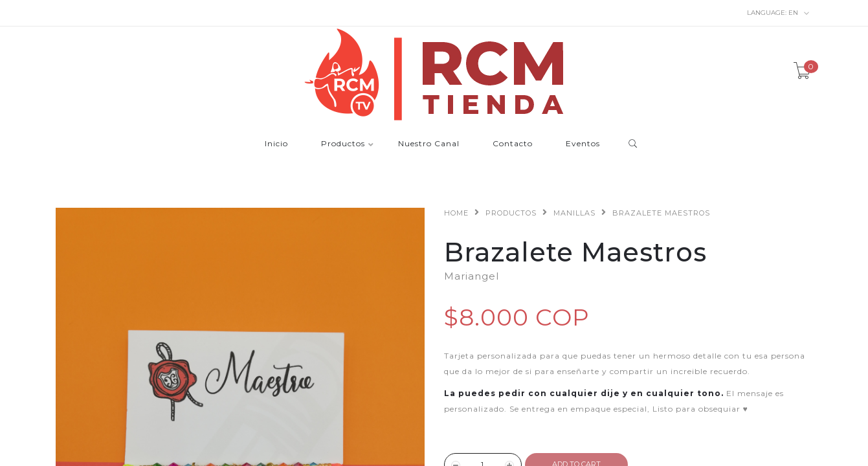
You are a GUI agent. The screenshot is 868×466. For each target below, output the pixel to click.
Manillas (574, 213)
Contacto (513, 144)
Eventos (583, 144)
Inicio (276, 144)
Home (456, 213)
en (778, 13)
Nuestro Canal (429, 144)
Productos (343, 144)
